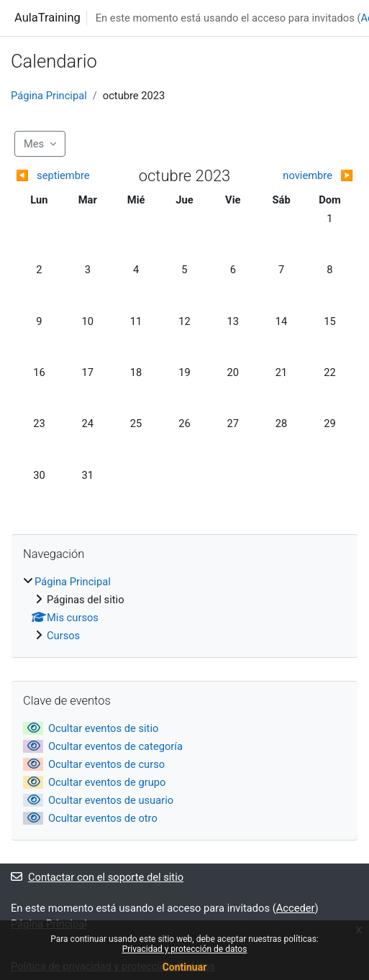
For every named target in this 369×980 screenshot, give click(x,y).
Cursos (63, 636)
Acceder (296, 908)
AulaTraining (47, 18)
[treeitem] (184, 609)
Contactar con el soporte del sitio (97, 877)
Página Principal (49, 96)
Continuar (185, 967)
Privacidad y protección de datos (185, 949)
